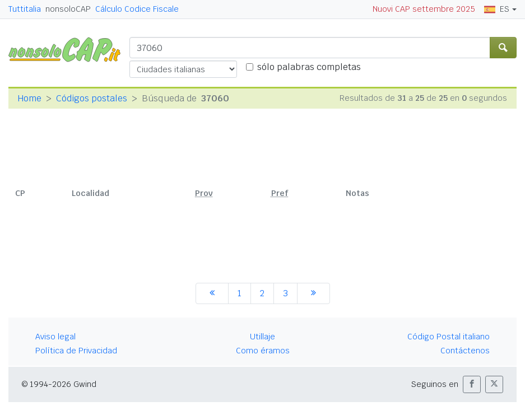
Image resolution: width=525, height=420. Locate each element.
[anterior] (212, 293)
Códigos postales (92, 98)
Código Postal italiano (449, 337)
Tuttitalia (25, 9)
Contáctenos (465, 351)
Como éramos (263, 351)
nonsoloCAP (68, 9)
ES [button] (497, 9)
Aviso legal (55, 337)
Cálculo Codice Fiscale (137, 9)
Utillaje (262, 337)
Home (29, 98)
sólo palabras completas (309, 67)
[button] (472, 384)
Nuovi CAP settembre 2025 (424, 9)
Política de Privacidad (76, 351)
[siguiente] (313, 293)
